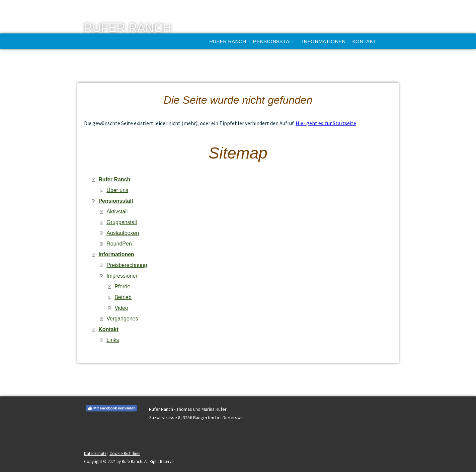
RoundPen (119, 244)
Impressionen (123, 276)
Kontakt (364, 41)
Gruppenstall (122, 222)
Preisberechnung (127, 265)
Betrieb (123, 297)
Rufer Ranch (228, 41)
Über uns (117, 190)
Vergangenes (122, 319)
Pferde (122, 287)
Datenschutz (95, 453)
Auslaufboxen (123, 233)
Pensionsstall (274, 41)
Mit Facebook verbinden (111, 408)
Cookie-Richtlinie (125, 453)
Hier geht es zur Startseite (326, 123)
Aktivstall (117, 212)
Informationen (324, 41)
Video (121, 308)
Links (113, 340)
